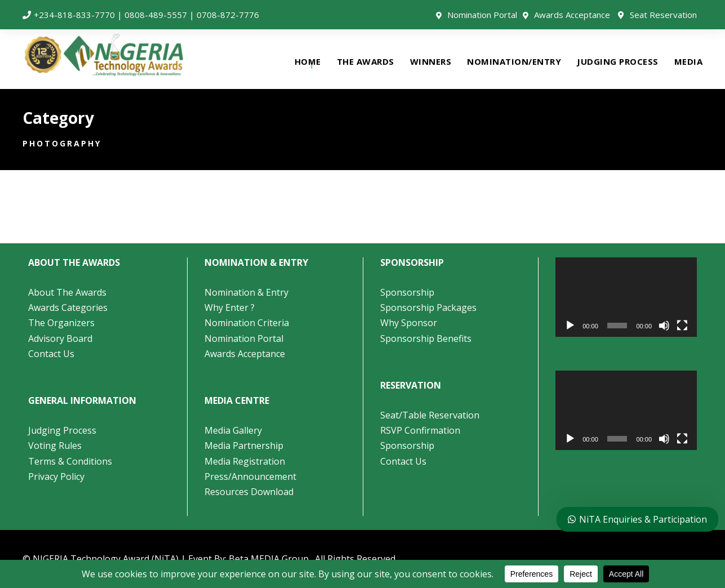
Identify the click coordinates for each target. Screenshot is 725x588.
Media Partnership (244, 446)
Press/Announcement (252, 476)
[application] (626, 297)
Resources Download (249, 492)
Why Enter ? (230, 308)
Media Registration (245, 461)
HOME (308, 61)
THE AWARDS (366, 61)
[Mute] (664, 326)
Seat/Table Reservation (430, 415)
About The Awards (67, 292)
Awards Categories (68, 308)
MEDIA (689, 61)
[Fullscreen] (682, 326)
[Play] (570, 326)
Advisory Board (60, 338)
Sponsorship (407, 292)
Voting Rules (55, 446)
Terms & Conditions (70, 461)
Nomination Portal (482, 15)
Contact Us (51, 354)
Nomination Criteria (247, 323)
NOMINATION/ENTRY (514, 61)
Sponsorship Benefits (426, 338)
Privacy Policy (56, 476)
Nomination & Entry (246, 292)
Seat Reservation (663, 15)
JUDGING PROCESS (618, 61)
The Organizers (61, 323)
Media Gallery (233, 430)
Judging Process (62, 430)
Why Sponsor (409, 323)
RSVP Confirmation (420, 430)
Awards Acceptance (572, 15)
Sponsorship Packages (428, 308)
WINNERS (431, 61)
